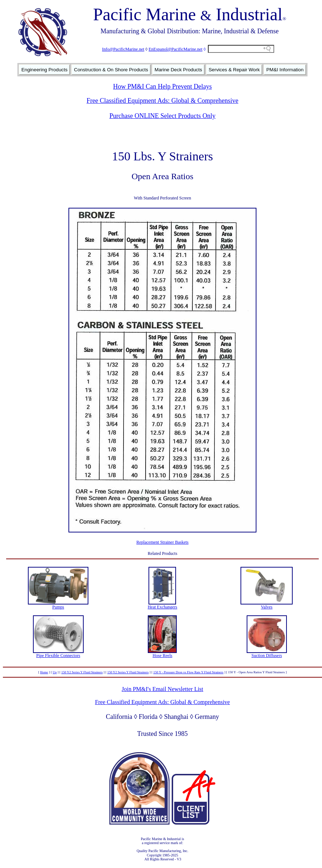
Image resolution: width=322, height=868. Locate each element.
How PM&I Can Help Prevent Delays (162, 87)
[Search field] (241, 49)
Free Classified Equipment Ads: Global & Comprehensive (162, 101)
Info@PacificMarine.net (123, 49)
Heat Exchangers (163, 607)
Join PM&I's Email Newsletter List (162, 689)
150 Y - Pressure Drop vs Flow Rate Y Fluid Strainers (188, 672)
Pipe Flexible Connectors (58, 656)
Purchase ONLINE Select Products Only (162, 116)
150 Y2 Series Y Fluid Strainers (82, 672)
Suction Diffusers (267, 656)
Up (55, 672)
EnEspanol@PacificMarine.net (175, 49)
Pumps (58, 607)
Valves (267, 607)
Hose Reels (162, 656)
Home (44, 672)
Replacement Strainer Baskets (163, 542)
